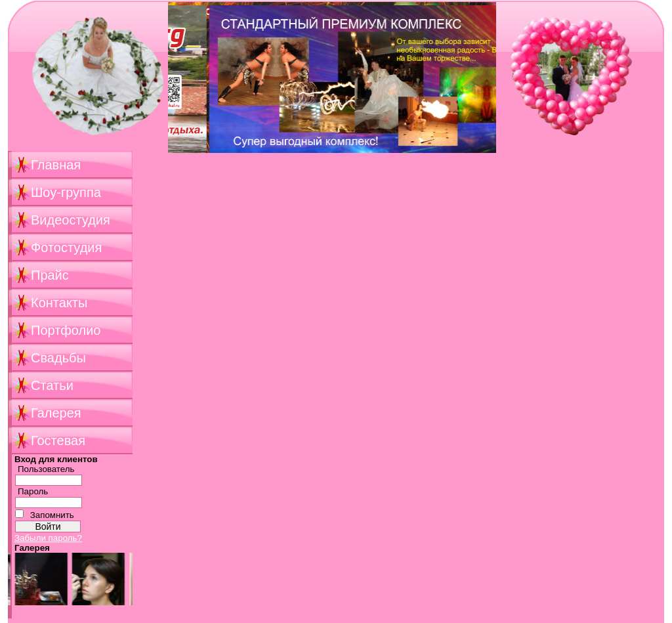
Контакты (59, 303)
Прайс (50, 275)
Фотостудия (66, 247)
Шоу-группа (66, 192)
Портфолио (66, 330)
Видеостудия (71, 220)
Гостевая (58, 440)
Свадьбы (58, 358)
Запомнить (52, 515)
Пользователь (46, 469)
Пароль (33, 491)
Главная (56, 165)
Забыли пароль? (48, 538)
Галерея (56, 413)
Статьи (52, 385)
